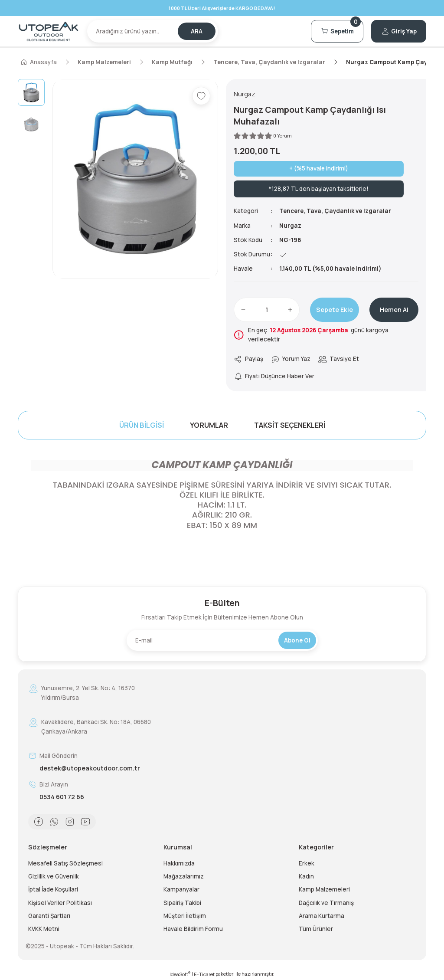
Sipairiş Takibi (182, 903)
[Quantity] (267, 310)
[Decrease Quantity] (243, 310)
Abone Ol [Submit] (297, 640)
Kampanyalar (181, 889)
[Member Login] (399, 31)
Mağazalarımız (184, 876)
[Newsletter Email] (222, 640)
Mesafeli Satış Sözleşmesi (65, 863)
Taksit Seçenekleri (290, 425)
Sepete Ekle (335, 310)
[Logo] (49, 32)
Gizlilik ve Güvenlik (54, 876)
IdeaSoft (180, 974)
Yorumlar (209, 425)
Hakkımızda (179, 863)
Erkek (307, 863)
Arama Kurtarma (322, 916)
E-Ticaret (204, 974)
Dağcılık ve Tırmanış (326, 903)
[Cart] (337, 31)
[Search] (153, 31)
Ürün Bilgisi (142, 425)
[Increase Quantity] (290, 310)
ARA (197, 31)
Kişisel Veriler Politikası (60, 903)
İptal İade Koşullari (53, 889)
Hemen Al (394, 310)
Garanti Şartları (49, 916)
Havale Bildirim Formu (193, 929)
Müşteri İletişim (185, 916)
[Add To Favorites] (201, 96)
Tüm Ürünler (316, 929)
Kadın (306, 876)
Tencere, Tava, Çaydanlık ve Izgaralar (335, 211)
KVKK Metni (44, 929)
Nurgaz (290, 226)
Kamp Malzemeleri (324, 889)
